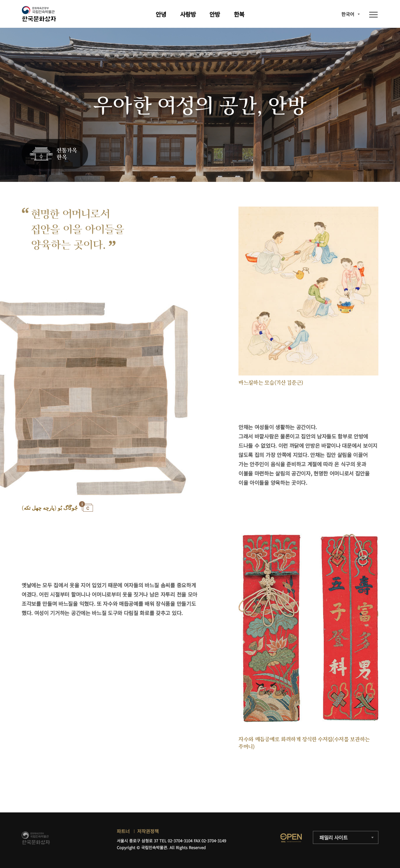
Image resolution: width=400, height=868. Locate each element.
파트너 (123, 831)
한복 (239, 14)
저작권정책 (148, 831)
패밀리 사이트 (334, 837)
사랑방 (188, 14)
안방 (215, 14)
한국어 (348, 14)
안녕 (161, 14)
